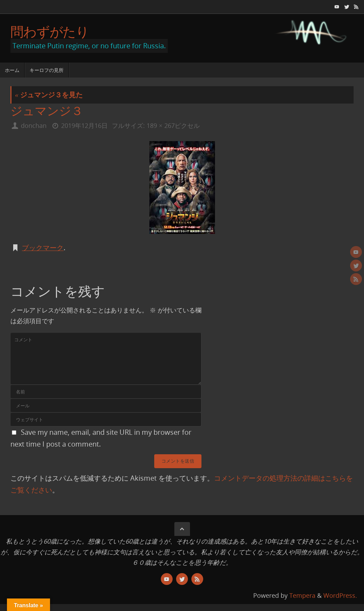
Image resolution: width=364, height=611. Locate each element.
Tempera (302, 595)
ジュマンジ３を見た (49, 95)
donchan (34, 125)
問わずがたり (50, 32)
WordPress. (340, 595)
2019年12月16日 (84, 125)
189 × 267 (160, 125)
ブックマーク (43, 248)
